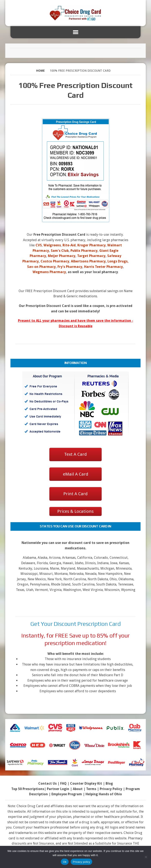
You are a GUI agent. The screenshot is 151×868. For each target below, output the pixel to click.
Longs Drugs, (118, 261)
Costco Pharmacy (55, 261)
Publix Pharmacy (84, 251)
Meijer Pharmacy (62, 256)
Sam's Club (60, 251)
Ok (65, 862)
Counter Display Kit (86, 783)
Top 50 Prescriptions (28, 789)
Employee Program (67, 794)
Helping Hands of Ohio (104, 794)
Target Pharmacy (91, 256)
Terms (91, 789)
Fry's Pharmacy (70, 267)
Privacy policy (81, 862)
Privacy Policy (111, 789)
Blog (109, 783)
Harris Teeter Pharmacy (103, 267)
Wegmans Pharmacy (49, 272)
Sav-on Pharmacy (41, 267)
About (78, 789)
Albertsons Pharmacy (88, 261)
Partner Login (58, 789)
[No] (146, 857)
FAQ (63, 783)
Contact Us (47, 783)
